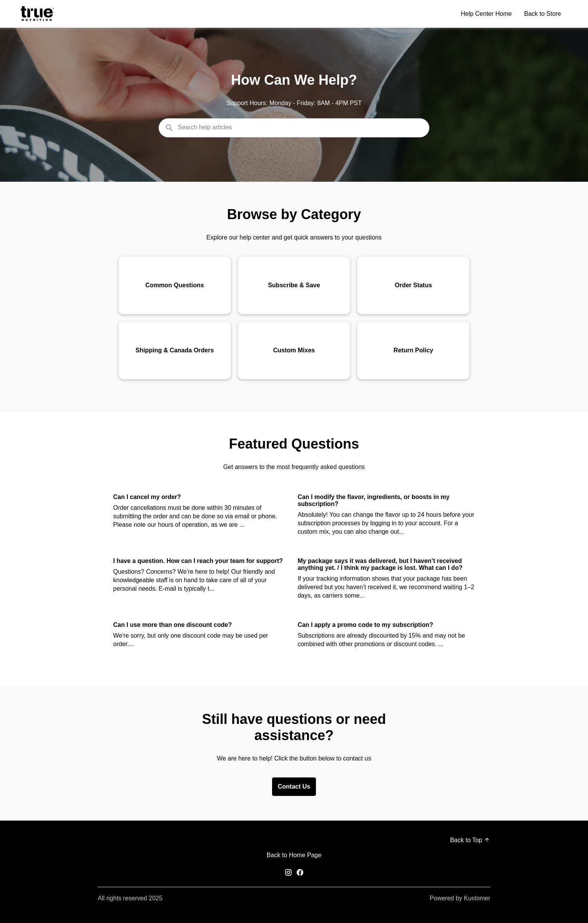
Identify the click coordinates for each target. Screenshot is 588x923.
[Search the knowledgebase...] (294, 128)
